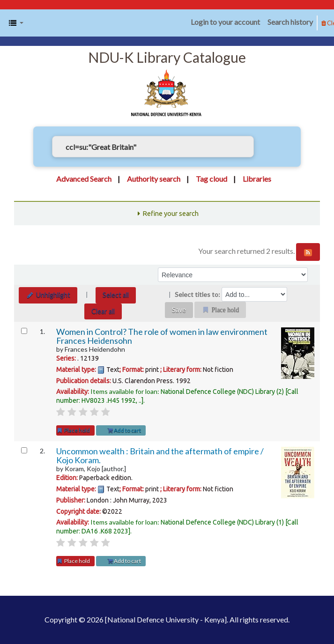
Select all (116, 295)
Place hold (73, 430)
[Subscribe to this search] (308, 252)
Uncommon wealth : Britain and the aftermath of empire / (160, 456)
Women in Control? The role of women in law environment (162, 336)
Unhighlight (48, 295)
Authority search (154, 179)
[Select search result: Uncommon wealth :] (24, 450)
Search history (290, 22)
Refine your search (171, 214)
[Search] (268, 147)
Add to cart (124, 430)
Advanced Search (84, 179)
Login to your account (225, 22)
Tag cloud (212, 179)
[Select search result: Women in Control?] (24, 331)
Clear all (103, 311)
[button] (16, 23)
